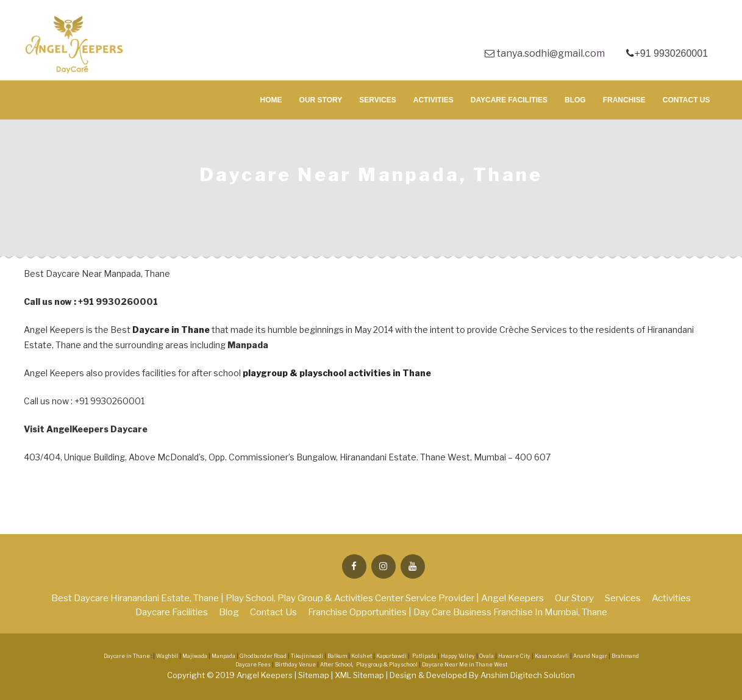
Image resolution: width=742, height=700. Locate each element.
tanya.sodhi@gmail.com (545, 53)
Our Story (321, 100)
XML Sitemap (360, 675)
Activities (433, 100)
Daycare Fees (254, 665)
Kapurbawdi (391, 656)
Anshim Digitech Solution (528, 675)
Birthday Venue (296, 665)
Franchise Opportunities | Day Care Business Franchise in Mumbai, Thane (458, 612)
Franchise (624, 100)
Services (377, 100)
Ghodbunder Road (263, 656)
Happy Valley (458, 656)
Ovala (487, 656)
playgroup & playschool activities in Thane (337, 373)
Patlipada (424, 656)
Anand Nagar (590, 656)
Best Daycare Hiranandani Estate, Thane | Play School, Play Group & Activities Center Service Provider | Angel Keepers (298, 598)
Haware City (514, 656)
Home (271, 100)
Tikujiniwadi (307, 656)
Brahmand (625, 656)
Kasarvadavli (552, 656)
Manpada (223, 656)
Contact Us (687, 100)
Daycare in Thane (171, 330)
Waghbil (167, 656)
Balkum (337, 656)
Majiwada (195, 656)
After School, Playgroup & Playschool (369, 665)
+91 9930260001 (672, 53)
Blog (575, 100)
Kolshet (362, 656)
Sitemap (315, 675)
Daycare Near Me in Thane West (465, 665)
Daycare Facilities (509, 100)
